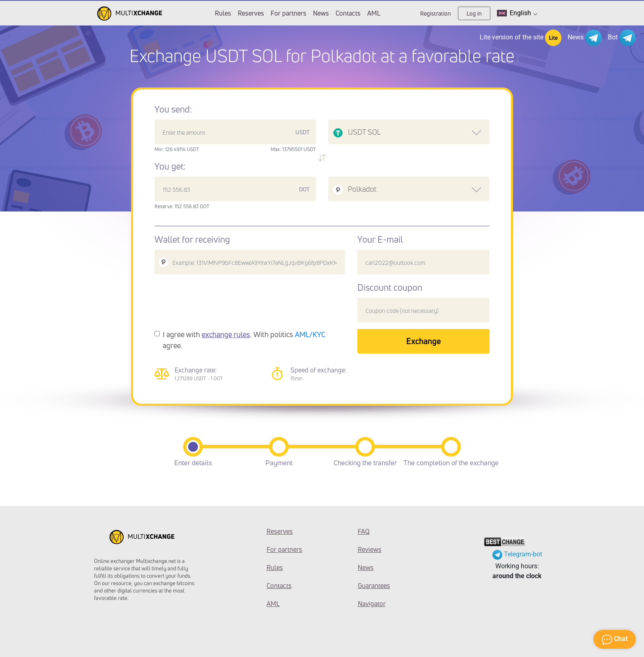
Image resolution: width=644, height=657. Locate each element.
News (321, 13)
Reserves (251, 13)
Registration (436, 13)
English (517, 13)
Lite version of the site (521, 38)
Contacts (348, 13)
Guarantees (374, 586)
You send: (173, 109)
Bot (622, 38)
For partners (289, 13)
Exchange (423, 341)
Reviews (370, 549)
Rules (223, 13)
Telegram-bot (517, 554)
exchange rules (226, 334)
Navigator (372, 604)
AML (374, 13)
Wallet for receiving (192, 239)
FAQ (364, 531)
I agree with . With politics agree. (244, 340)
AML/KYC (310, 334)
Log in (474, 13)
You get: (170, 166)
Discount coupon (390, 287)
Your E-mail (380, 239)
